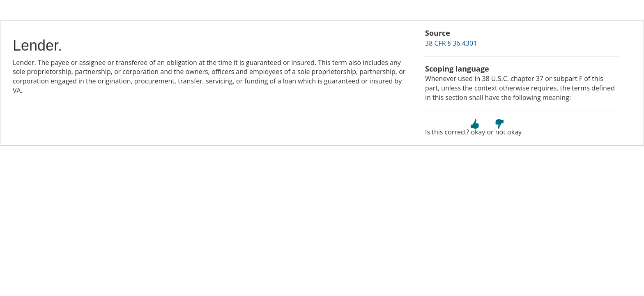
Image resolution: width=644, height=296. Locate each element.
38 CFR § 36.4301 (451, 43)
